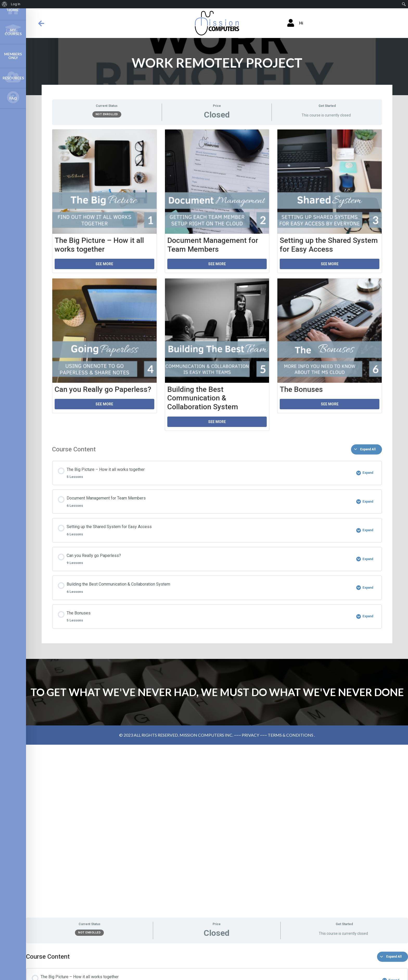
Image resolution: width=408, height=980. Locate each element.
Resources (13, 77)
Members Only (13, 56)
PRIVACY (250, 735)
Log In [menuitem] (16, 4)
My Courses (13, 29)
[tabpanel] (217, 283)
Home (13, 9)
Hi (295, 23)
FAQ (13, 97)
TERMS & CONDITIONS (291, 735)
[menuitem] (5, 4)
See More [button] (104, 264)
